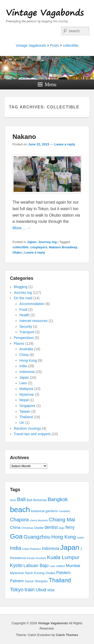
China (24, 355)
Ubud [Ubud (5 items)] (41, 590)
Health (24, 315)
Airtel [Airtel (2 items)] (13, 500)
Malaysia (26, 389)
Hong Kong (28, 360)
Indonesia (27, 372)
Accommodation (32, 304)
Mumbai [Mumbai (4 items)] (73, 566)
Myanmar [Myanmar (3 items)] (17, 573)
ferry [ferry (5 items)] (70, 527)
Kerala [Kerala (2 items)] (31, 558)
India (23, 366)
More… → (22, 228)
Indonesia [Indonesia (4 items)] (51, 548)
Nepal (24, 400)
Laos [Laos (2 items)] (53, 566)
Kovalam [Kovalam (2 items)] (41, 558)
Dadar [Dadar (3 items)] (39, 528)
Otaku (17, 252)
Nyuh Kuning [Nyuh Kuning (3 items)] (35, 573)
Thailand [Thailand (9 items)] (60, 580)
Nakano (24, 137)
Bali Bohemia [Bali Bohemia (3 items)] (37, 500)
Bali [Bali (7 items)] (21, 499)
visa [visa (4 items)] (51, 590)
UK (22, 423)
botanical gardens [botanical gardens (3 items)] (44, 511)
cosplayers (39, 247)
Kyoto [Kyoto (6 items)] (16, 565)
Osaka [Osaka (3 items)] (50, 573)
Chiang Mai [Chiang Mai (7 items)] (62, 519)
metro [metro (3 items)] (61, 566)
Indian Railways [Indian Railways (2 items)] (32, 549)
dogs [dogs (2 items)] (62, 528)
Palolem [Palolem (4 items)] (63, 573)
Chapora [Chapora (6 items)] (19, 520)
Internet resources (33, 321)
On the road (23, 298)
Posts (55, 45)
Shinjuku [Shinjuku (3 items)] (41, 581)
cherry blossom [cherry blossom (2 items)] (39, 520)
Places (19, 343)
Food (23, 310)
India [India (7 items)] (16, 548)
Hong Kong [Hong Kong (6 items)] (64, 537)
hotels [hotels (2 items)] (80, 538)
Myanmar (27, 394)
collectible (71, 45)
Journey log (47, 242)
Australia (26, 349)
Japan (32, 242)
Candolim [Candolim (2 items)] (64, 511)
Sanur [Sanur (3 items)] (29, 581)
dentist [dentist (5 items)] (51, 527)
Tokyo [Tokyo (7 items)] (17, 589)
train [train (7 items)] (30, 589)
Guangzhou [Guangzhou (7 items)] (37, 537)
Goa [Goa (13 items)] (16, 536)
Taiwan (25, 411)
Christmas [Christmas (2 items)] (27, 528)
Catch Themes (67, 635)
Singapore (27, 406)
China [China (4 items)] (15, 527)
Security (26, 326)
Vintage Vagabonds (31, 45)
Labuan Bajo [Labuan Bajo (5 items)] (36, 566)
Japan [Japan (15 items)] (70, 547)
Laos (23, 383)
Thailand (26, 417)
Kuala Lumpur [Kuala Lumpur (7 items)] (63, 557)
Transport (27, 332)
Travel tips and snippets (32, 434)
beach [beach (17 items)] (20, 509)
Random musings (27, 428)
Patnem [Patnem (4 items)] (17, 581)
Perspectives (24, 338)
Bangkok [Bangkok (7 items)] (58, 499)
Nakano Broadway (63, 247)
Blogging (21, 287)
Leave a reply (65, 144)
